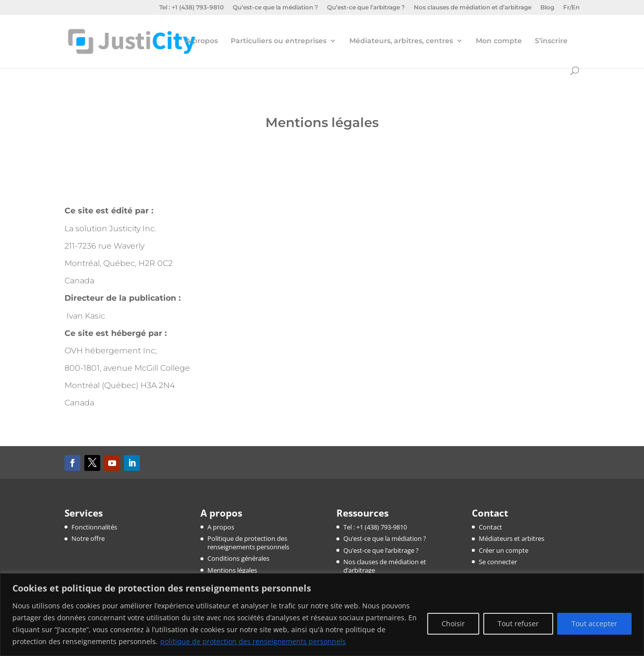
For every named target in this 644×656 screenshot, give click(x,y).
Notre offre (88, 538)
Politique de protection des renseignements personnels (248, 543)
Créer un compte (504, 550)
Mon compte (499, 41)
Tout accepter (594, 623)
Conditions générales (238, 558)
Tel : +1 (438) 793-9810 (192, 8)
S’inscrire (551, 41)
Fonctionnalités (94, 527)
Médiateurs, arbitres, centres (401, 41)
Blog (547, 8)
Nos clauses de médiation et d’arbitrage (473, 8)
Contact (490, 527)
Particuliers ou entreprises (279, 41)
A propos (202, 41)
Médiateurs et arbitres (512, 538)
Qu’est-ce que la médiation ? (275, 8)
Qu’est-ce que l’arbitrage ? (366, 8)
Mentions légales (232, 570)
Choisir (453, 623)
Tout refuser (518, 623)
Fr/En (571, 8)
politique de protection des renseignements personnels (253, 641)
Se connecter (498, 562)
